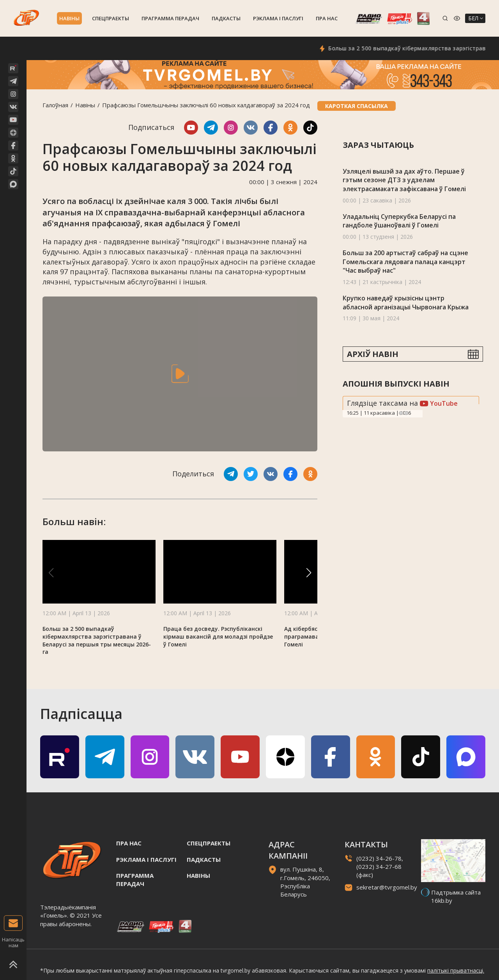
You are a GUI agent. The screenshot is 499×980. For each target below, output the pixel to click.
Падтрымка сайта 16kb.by (456, 896)
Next (406, 413)
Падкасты (226, 18)
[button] (309, 573)
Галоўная (55, 105)
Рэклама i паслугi (278, 18)
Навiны (69, 18)
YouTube (439, 403)
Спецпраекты (111, 18)
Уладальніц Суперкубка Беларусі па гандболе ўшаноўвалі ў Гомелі (399, 221)
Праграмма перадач (170, 18)
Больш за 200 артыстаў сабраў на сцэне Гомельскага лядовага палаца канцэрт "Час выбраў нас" (405, 262)
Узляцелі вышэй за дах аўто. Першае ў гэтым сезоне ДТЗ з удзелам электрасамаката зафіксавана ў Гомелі (404, 180)
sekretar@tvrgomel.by (387, 887)
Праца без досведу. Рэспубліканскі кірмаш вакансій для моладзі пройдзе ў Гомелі (218, 636)
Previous (401, 413)
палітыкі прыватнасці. (456, 970)
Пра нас (327, 18)
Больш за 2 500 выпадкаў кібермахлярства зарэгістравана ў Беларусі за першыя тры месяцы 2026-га (97, 640)
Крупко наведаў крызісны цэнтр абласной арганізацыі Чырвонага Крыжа (406, 303)
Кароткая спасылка (357, 106)
